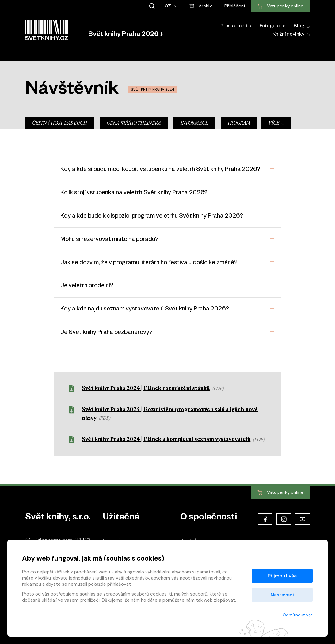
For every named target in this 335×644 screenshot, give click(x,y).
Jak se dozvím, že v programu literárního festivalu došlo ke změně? (149, 263)
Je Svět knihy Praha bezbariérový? (107, 333)
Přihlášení (235, 7)
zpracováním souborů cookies (135, 594)
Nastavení (282, 595)
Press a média (236, 27)
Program (239, 123)
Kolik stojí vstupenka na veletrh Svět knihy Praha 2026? (134, 193)
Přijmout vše (282, 576)
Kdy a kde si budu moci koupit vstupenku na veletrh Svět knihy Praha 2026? (160, 170)
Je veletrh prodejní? (87, 286)
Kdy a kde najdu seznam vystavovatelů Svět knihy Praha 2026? (145, 310)
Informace (194, 123)
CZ (168, 7)
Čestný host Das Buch (60, 123)
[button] (125, 34)
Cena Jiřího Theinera (134, 123)
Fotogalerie (272, 27)
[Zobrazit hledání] (152, 6)
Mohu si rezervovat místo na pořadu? (109, 240)
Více (277, 123)
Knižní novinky (291, 35)
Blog (302, 27)
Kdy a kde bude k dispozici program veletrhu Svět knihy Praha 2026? (152, 217)
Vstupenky (280, 493)
